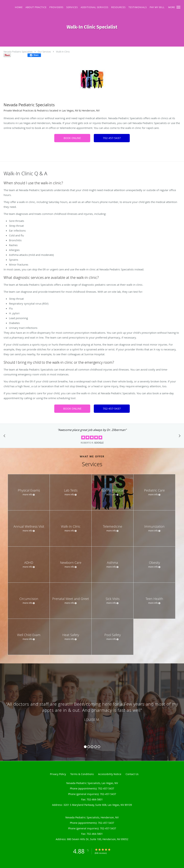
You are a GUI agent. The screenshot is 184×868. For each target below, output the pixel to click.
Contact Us (132, 774)
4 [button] (96, 747)
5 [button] (99, 747)
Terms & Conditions (82, 774)
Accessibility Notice (110, 774)
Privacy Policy (58, 774)
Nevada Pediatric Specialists (18, 52)
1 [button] (85, 747)
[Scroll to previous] (5, 437)
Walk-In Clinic (63, 52)
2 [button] (89, 747)
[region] (92, 709)
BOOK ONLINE (72, 138)
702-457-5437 (112, 138)
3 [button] (92, 747)
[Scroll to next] (179, 437)
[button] (178, 7)
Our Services (44, 52)
